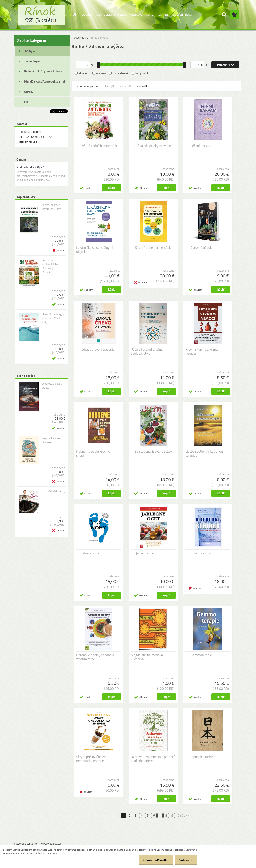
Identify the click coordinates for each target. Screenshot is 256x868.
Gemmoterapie (201, 655)
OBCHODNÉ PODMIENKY (111, 15)
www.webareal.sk (51, 843)
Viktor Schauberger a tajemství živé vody (53, 318)
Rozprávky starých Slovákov (52, 440)
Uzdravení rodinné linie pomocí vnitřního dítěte (153, 759)
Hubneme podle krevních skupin (94, 453)
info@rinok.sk (28, 142)
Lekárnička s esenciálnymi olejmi (95, 250)
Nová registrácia (230, 4)
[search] (224, 15)
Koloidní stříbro (201, 553)
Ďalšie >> (183, 815)
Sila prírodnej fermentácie (153, 248)
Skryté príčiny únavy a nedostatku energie (92, 759)
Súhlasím (185, 860)
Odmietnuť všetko (155, 860)
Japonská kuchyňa (203, 757)
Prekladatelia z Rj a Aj (31, 167)
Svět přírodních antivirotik (99, 146)
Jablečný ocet (145, 553)
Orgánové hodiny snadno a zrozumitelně (95, 657)
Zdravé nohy (90, 553)
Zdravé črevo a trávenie (98, 349)
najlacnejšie (108, 86)
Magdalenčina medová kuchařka (147, 657)
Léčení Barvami (201, 146)
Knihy (85, 38)
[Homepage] (74, 15)
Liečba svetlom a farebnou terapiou (204, 453)
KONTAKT (163, 15)
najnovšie (143, 86)
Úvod (77, 38)
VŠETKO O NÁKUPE (142, 15)
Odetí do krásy (57, 491)
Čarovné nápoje (202, 248)
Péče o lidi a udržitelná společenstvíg (147, 351)
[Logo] (41, 15)
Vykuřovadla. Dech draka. (52, 386)
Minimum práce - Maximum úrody (52, 207)
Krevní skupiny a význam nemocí (203, 351)
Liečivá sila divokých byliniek (153, 146)
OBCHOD (87, 15)
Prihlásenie (213, 4)
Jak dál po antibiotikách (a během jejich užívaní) (50, 266)
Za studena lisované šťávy (153, 451)
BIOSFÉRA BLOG (182, 15)
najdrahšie (126, 86)
